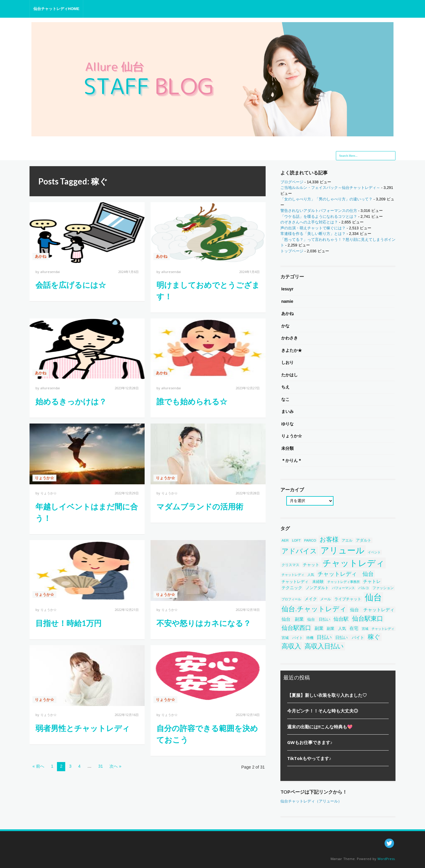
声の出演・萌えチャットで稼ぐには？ (313, 228)
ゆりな (287, 424)
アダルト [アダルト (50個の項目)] (364, 540)
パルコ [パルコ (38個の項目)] (364, 588)
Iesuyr (287, 289)
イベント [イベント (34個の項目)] (374, 552)
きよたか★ (292, 350)
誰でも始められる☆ (192, 401)
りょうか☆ (44, 478)
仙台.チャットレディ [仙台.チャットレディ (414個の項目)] (314, 609)
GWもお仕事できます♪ (310, 742)
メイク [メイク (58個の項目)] (311, 599)
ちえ (285, 387)
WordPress (386, 859)
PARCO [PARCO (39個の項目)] (310, 540)
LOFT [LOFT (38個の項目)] (296, 540)
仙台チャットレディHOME (56, 9)
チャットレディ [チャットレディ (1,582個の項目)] (354, 563)
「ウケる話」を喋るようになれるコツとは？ (319, 216)
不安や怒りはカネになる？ (204, 623)
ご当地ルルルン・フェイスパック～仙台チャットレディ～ (330, 188)
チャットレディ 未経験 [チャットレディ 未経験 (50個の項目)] (303, 582)
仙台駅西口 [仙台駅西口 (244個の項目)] (296, 628)
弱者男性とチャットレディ (83, 728)
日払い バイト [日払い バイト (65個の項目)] (350, 637)
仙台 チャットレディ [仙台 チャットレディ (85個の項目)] (372, 610)
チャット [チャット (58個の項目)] (311, 565)
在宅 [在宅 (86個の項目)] (354, 628)
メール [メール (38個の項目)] (326, 599)
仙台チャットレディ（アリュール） (311, 801)
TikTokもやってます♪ (309, 758)
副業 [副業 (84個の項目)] (319, 628)
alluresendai (50, 272)
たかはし (290, 375)
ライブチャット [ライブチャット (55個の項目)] (348, 599)
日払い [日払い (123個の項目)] (324, 637)
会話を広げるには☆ (71, 285)
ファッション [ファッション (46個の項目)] (383, 588)
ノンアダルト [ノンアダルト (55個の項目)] (317, 588)
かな (285, 326)
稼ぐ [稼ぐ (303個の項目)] (374, 637)
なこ (285, 399)
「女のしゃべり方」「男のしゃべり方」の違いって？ (326, 199)
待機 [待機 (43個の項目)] (310, 638)
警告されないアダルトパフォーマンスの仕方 (319, 211)
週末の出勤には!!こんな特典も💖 (320, 727)
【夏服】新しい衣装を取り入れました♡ (327, 695)
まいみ (287, 411)
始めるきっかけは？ (71, 401)
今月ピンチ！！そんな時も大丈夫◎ (323, 711)
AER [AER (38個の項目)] (285, 540)
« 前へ (38, 766)
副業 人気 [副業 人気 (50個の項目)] (336, 628)
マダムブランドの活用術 (200, 506)
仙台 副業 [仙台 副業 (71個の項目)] (293, 619)
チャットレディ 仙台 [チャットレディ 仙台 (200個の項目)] (346, 574)
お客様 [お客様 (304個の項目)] (329, 540)
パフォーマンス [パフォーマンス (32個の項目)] (343, 588)
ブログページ (292, 182)
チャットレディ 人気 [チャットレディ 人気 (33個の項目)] (298, 575)
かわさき (290, 338)
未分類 (287, 448)
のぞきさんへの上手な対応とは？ (309, 222)
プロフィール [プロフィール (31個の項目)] (291, 599)
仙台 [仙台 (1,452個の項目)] (373, 597)
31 (101, 766)
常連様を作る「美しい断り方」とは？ (313, 234)
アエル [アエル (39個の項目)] (347, 540)
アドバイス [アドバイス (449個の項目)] (299, 551)
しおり (287, 362)
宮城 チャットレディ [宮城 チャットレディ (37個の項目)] (378, 629)
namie (287, 301)
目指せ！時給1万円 (68, 623)
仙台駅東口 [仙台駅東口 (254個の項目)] (368, 618)
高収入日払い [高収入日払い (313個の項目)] (324, 646)
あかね (41, 256)
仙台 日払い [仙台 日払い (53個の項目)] (319, 619)
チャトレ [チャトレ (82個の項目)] (372, 581)
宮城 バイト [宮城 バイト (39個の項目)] (292, 638)
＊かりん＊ (292, 460)
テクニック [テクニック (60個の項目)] (292, 588)
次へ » (115, 766)
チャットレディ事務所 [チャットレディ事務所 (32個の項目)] (344, 582)
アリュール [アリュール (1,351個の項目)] (343, 550)
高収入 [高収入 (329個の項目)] (291, 646)
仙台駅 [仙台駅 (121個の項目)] (341, 619)
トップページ (292, 251)
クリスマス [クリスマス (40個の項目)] (290, 565)
